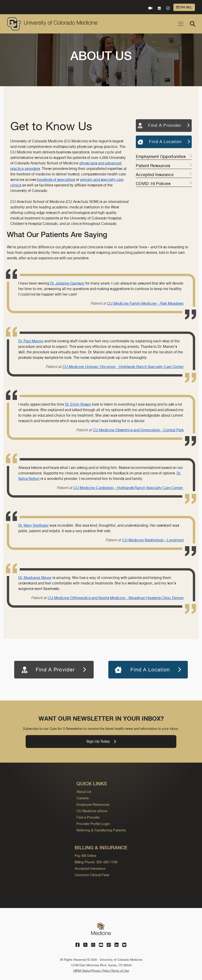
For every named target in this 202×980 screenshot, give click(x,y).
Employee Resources (93, 804)
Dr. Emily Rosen (78, 404)
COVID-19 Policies (164, 184)
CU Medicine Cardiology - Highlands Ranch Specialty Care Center (128, 488)
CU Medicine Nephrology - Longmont (153, 540)
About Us (84, 792)
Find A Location (164, 142)
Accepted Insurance (164, 175)
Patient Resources (164, 166)
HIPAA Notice (82, 971)
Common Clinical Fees (92, 875)
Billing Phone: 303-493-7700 (96, 862)
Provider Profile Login (93, 824)
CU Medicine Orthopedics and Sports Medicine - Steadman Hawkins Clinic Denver (116, 598)
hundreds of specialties (56, 180)
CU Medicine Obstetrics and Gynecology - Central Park (138, 430)
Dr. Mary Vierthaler (33, 525)
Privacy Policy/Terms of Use (110, 971)
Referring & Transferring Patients (101, 830)
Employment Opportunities (164, 156)
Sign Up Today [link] (101, 741)
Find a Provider (88, 817)
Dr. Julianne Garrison (67, 283)
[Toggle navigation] (181, 24)
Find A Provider (164, 125)
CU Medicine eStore (92, 811)
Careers (83, 798)
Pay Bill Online (85, 856)
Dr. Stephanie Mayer (35, 578)
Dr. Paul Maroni (31, 341)
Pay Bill (184, 7)
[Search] (193, 24)
